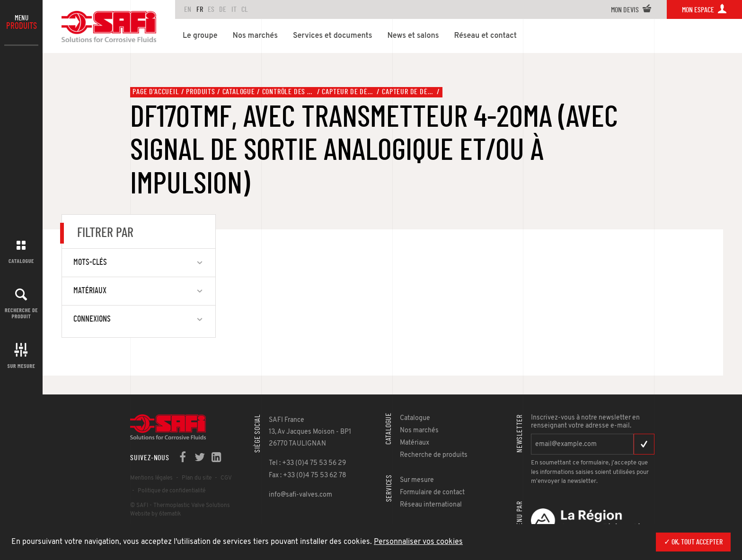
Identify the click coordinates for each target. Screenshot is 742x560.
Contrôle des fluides (289, 92)
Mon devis (631, 10)
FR (200, 9)
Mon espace (704, 10)
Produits (200, 92)
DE (223, 9)
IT (234, 9)
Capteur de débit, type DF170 (408, 92)
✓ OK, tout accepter (693, 542)
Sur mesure (22, 366)
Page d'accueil (156, 92)
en (188, 9)
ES (211, 9)
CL (245, 9)
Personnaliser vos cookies (418, 542)
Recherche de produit (21, 313)
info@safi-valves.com (300, 495)
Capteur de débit (348, 92)
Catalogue (21, 261)
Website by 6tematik (155, 514)
